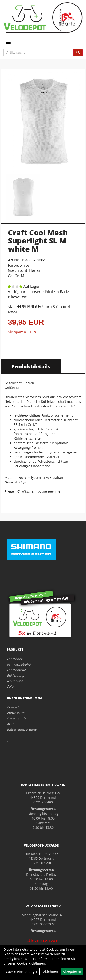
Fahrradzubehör (19, 664)
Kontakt (13, 707)
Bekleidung (15, 675)
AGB (10, 724)
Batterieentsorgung (22, 729)
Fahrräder (15, 659)
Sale (10, 686)
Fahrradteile (16, 670)
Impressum (16, 713)
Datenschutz (17, 718)
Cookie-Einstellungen (22, 972)
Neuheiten (15, 681)
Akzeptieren (72, 972)
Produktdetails (31, 366)
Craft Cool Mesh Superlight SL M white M (38, 241)
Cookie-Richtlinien (31, 963)
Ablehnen (51, 972)
